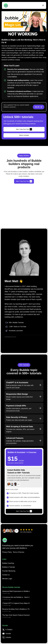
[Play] (24, 24)
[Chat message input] (17, 107)
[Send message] (39, 107)
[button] (6, 575)
